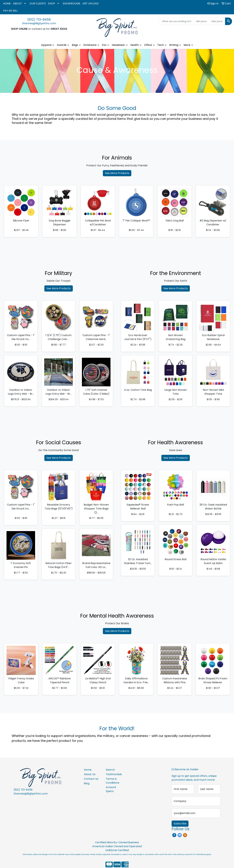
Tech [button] (161, 45)
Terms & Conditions (113, 781)
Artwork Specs (111, 789)
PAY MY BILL (10, 11)
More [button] (187, 45)
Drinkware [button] (90, 45)
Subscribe (180, 824)
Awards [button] (62, 45)
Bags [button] (75, 45)
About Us (90, 774)
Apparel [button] (46, 45)
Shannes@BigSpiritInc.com (39, 23)
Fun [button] (104, 45)
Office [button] (148, 45)
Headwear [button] (118, 45)
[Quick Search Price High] (218, 21)
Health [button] (135, 45)
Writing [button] (174, 45)
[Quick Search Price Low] (202, 21)
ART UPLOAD (91, 3)
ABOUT (17, 3)
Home (88, 770)
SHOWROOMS (71, 3)
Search (110, 770)
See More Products (117, 173)
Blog (87, 783)
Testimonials (114, 774)
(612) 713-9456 (39, 20)
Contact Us (91, 779)
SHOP (52, 3)
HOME (7, 3)
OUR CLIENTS (38, 3)
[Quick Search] (176, 21)
